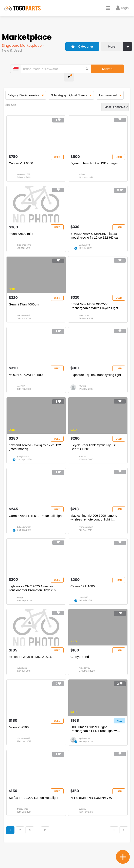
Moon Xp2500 (20, 739)
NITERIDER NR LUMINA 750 (91, 812)
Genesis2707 (25, 170)
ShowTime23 (25, 751)
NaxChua (84, 315)
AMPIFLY (22, 388)
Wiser (21, 606)
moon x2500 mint (22, 231)
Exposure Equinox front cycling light (96, 376)
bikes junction (25, 533)
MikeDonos (24, 824)
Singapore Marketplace (22, 46)
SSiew (82, 170)
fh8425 (82, 388)
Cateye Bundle (81, 667)
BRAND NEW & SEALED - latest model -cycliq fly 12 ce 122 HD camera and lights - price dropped (94, 233)
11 (46, 845)
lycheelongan (86, 533)
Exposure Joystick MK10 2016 (31, 667)
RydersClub (85, 751)
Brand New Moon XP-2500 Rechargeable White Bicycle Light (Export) (94, 305)
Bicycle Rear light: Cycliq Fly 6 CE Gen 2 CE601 (95, 451)
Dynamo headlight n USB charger (94, 158)
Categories (80, 44)
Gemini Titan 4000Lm (25, 303)
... (38, 845)
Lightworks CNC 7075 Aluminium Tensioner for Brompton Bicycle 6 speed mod (33, 596)
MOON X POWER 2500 (27, 376)
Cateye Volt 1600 (83, 594)
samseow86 (25, 315)
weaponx (23, 678)
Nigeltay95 (85, 678)
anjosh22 (84, 606)
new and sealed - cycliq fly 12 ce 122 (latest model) (36, 451)
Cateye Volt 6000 (22, 158)
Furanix (83, 460)
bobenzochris (25, 242)
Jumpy (83, 824)
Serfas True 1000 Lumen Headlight (35, 812)
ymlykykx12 (85, 242)
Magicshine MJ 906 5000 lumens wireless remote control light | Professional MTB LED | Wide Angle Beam (96, 523)
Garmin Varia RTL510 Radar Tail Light (37, 521)
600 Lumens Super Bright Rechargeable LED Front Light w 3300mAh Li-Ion (94, 741)
